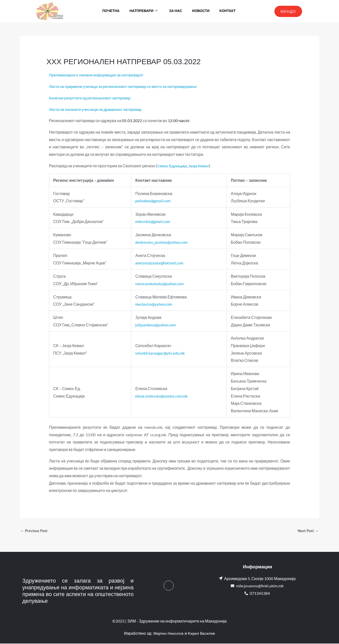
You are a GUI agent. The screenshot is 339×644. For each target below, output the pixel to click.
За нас (176, 11)
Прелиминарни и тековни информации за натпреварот (99, 75)
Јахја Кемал (201, 166)
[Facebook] (169, 586)
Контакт (228, 11)
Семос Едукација (173, 166)
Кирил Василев (202, 634)
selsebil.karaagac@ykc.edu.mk (159, 353)
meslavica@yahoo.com (153, 304)
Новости (201, 11)
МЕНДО (288, 11)
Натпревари (144, 11)
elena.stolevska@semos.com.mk (161, 396)
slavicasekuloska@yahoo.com (159, 284)
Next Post (308, 531)
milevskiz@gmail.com (152, 221)
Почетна (111, 11)
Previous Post (35, 531)
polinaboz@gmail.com (153, 201)
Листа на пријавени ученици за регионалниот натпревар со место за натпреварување (127, 86)
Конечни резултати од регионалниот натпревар (92, 98)
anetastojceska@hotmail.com (159, 263)
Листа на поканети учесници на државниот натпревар (98, 109)
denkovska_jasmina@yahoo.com (162, 242)
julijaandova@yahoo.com (155, 325)
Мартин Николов (168, 634)
